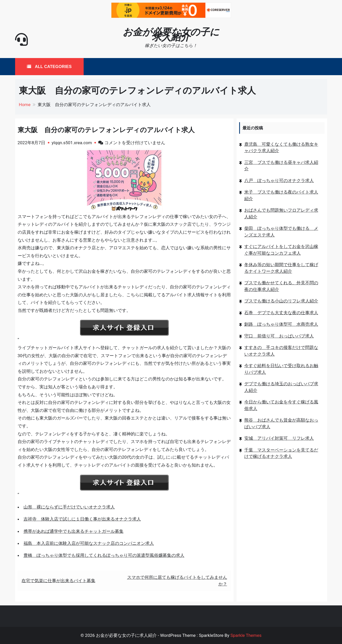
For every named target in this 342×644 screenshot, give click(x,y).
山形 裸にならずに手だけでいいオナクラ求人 (69, 507)
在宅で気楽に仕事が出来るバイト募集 (58, 581)
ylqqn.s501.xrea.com (72, 143)
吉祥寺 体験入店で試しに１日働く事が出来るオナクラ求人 (82, 519)
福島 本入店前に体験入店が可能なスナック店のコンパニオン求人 (89, 543)
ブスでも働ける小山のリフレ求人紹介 (281, 301)
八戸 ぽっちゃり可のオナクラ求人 (279, 180)
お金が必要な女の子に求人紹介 (171, 35)
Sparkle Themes (246, 635)
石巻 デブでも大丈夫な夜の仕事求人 (281, 313)
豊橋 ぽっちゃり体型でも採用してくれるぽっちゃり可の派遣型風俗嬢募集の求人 (104, 555)
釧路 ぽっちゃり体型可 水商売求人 (281, 324)
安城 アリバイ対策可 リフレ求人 (279, 438)
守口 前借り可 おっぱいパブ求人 (279, 336)
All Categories (53, 67)
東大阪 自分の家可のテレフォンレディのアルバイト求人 (106, 130)
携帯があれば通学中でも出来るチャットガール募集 (74, 531)
